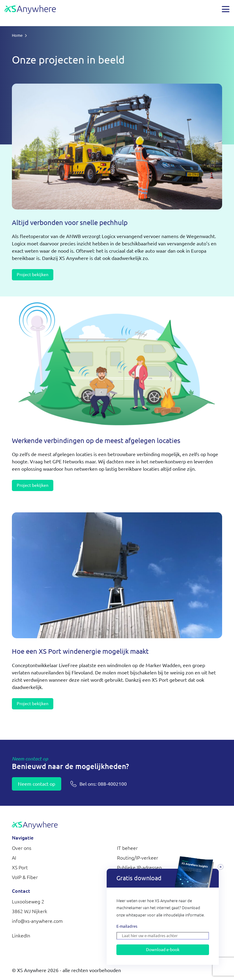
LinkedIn (21, 936)
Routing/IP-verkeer (138, 858)
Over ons (22, 848)
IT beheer (127, 848)
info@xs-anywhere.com (37, 921)
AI (14, 858)
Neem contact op (37, 784)
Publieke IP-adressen (139, 867)
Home (17, 35)
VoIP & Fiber (25, 877)
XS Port (20, 867)
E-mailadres (127, 926)
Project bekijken (33, 275)
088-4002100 (103, 784)
